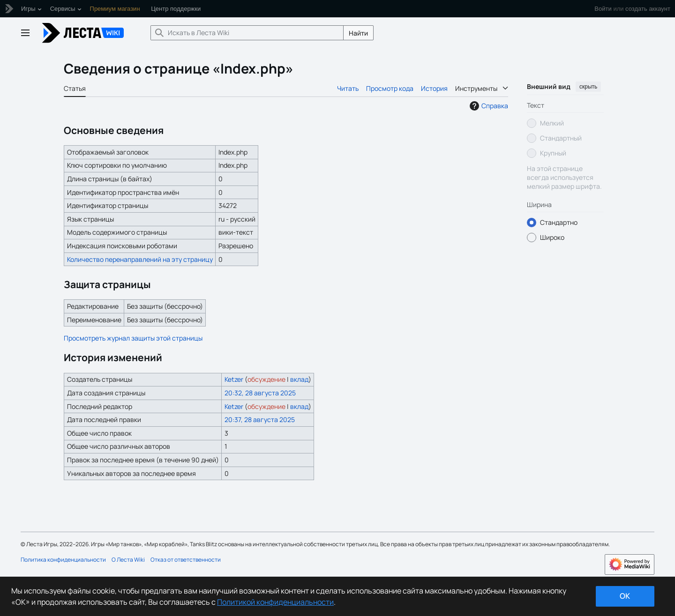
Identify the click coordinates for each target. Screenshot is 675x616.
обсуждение (266, 379)
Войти (603, 9)
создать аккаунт (648, 9)
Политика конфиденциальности (63, 560)
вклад (299, 379)
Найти (358, 33)
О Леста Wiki (128, 560)
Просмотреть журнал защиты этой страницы (133, 338)
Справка (488, 106)
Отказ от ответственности (186, 560)
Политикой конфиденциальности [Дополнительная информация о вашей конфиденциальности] (275, 602)
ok (625, 596)
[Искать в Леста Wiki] (247, 33)
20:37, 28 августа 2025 (260, 419)
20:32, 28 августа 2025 (260, 393)
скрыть (588, 87)
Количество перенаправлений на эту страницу (140, 259)
